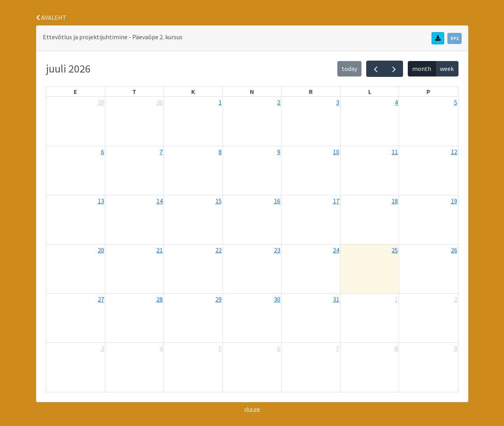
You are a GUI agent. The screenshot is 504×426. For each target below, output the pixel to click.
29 (101, 102)
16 (277, 201)
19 (454, 201)
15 (219, 201)
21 (160, 250)
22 (219, 250)
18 (395, 201)
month (422, 69)
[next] (394, 69)
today (349, 69)
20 (101, 250)
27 (101, 299)
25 (395, 250)
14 (160, 201)
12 (454, 152)
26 (454, 250)
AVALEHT (51, 17)
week (447, 69)
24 (336, 250)
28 (160, 299)
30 (160, 102)
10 (336, 152)
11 (395, 152)
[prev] (376, 69)
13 (101, 201)
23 (277, 250)
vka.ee (252, 409)
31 (336, 299)
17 (336, 201)
